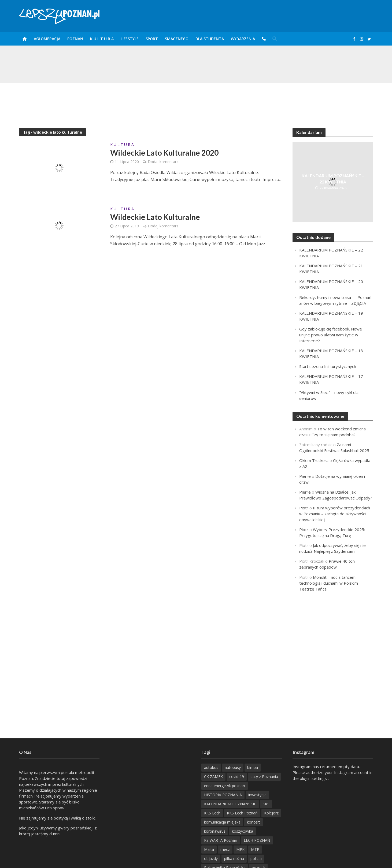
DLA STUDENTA (210, 39)
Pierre (305, 476)
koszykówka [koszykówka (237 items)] (243, 831)
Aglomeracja (47, 39)
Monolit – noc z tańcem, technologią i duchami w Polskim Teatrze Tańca (329, 583)
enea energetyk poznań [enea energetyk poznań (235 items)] (225, 786)
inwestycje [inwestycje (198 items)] (257, 795)
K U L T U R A (102, 39)
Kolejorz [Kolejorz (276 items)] (271, 813)
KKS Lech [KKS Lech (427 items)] (212, 813)
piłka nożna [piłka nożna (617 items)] (234, 858)
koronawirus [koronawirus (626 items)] (215, 831)
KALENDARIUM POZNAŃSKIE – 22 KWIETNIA (333, 179)
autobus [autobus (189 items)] (211, 767)
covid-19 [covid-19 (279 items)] (237, 777)
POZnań (75, 39)
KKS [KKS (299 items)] (266, 804)
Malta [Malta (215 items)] (209, 849)
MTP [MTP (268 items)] (255, 849)
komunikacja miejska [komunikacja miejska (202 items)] (222, 822)
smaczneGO (177, 39)
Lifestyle (130, 39)
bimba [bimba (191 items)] (253, 767)
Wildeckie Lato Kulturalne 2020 (164, 153)
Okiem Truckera (314, 460)
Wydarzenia (243, 39)
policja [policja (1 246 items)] (256, 858)
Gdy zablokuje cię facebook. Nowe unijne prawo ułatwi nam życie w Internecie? (331, 335)
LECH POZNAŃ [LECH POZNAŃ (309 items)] (257, 840)
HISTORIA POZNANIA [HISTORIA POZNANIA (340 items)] (223, 795)
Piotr (304, 508)
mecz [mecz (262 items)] (225, 849)
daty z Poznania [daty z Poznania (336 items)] (264, 777)
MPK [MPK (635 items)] (240, 849)
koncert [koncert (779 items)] (254, 822)
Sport (152, 39)
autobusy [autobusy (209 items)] (233, 767)
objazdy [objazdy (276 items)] (211, 858)
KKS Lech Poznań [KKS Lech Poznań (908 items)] (242, 813)
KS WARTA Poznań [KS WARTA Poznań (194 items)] (221, 840)
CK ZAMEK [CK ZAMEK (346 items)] (213, 777)
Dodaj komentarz (163, 162)
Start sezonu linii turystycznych (328, 366)
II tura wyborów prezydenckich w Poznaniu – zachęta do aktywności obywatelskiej (335, 514)
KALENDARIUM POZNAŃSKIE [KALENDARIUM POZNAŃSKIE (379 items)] (230, 804)
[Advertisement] (196, 100)
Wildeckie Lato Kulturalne (155, 217)
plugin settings (314, 778)
